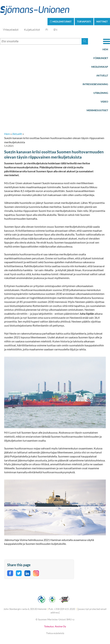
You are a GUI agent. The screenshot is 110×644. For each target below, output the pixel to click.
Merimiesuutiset (97, 110)
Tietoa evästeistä (55, 633)
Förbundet (101, 58)
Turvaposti (84, 22)
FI (47, 30)
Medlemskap (100, 67)
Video (104, 102)
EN (55, 30)
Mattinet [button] (102, 22)
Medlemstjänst (61, 22)
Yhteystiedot (11, 30)
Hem (105, 49)
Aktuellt (102, 75)
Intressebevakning (95, 84)
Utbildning (101, 93)
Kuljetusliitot (32, 30)
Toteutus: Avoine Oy (55, 626)
